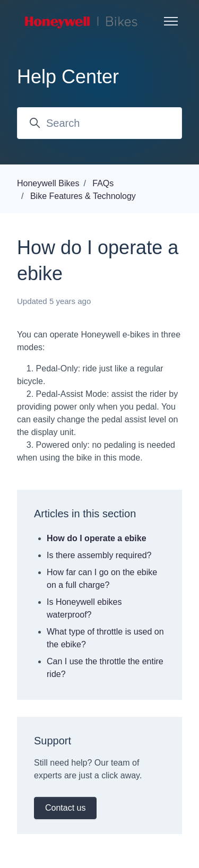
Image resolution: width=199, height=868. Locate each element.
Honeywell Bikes (48, 183)
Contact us (65, 808)
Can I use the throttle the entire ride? (105, 668)
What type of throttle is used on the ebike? (105, 638)
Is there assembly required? (99, 555)
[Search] (99, 123)
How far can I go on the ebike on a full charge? (102, 579)
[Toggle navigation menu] (171, 21)
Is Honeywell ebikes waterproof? (84, 608)
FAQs (103, 183)
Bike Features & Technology (83, 196)
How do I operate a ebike (97, 538)
